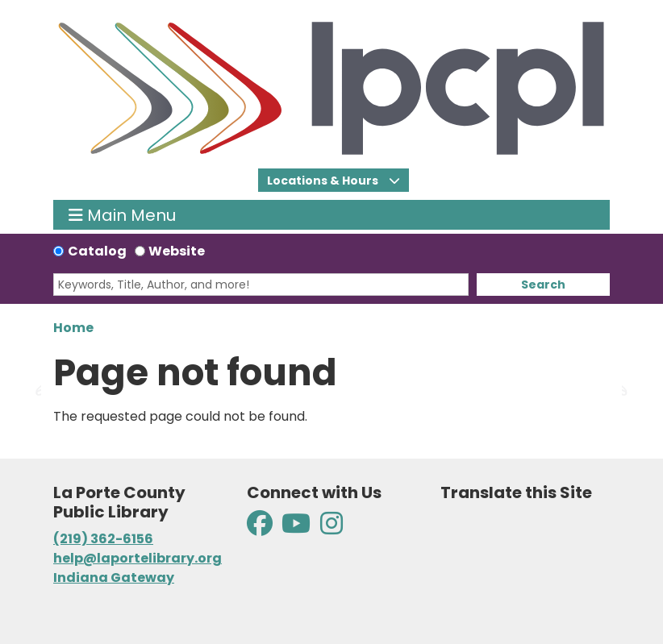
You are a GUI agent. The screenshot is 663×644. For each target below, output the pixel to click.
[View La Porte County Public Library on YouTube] (296, 528)
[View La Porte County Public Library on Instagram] (331, 528)
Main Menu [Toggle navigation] (122, 215)
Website (177, 251)
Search (543, 285)
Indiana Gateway (114, 578)
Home (73, 328)
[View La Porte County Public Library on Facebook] (261, 528)
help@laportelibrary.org (138, 558)
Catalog (97, 251)
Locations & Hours (324, 181)
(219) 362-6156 (103, 539)
